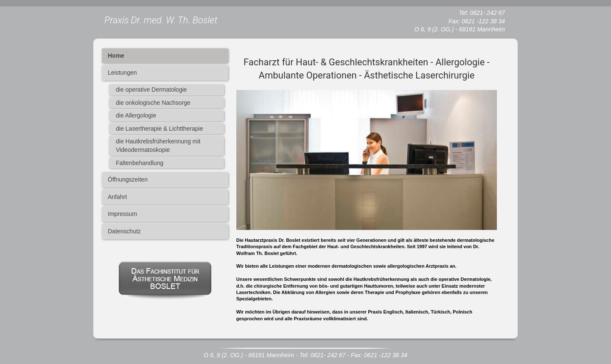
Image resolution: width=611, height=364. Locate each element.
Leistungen (122, 73)
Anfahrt (117, 197)
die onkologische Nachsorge (153, 103)
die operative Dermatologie (151, 90)
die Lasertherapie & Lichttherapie (159, 129)
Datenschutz (124, 231)
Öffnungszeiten (128, 179)
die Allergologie (136, 115)
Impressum (122, 214)
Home (116, 56)
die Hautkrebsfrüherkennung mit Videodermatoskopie (158, 146)
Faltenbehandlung (140, 163)
